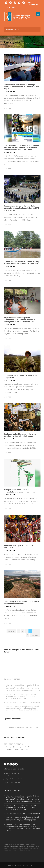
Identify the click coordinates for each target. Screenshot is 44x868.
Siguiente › (35, 635)
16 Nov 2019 (9, 152)
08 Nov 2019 (9, 267)
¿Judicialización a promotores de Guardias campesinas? (20, 376)
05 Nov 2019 (9, 325)
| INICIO (29, 2)
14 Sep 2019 (9, 439)
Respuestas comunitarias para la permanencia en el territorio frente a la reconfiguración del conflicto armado (19, 320)
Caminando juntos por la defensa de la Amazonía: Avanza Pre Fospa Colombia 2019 (21, 207)
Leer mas (7, 108)
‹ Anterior (11, 631)
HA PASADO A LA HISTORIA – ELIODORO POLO (23, 702)
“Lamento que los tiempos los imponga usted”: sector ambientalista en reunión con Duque (21, 87)
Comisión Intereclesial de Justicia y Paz (24, 727)
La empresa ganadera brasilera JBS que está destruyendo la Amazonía (21, 603)
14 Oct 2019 (9, 380)
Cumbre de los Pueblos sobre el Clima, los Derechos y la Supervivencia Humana (20, 435)
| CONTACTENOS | (10, 7)
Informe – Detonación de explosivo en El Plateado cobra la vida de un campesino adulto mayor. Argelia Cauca (21, 696)
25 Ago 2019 (9, 551)
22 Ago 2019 (9, 606)
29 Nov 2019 (9, 92)
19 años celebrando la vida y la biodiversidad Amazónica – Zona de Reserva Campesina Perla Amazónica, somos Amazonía (21, 147)
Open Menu (38, 14)
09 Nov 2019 (9, 211)
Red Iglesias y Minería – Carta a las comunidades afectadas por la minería (19, 491)
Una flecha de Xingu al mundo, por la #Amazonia (18, 547)
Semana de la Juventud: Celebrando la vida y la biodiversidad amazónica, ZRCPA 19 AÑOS (22, 263)
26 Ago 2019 (9, 495)
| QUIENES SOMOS (32, 5)
